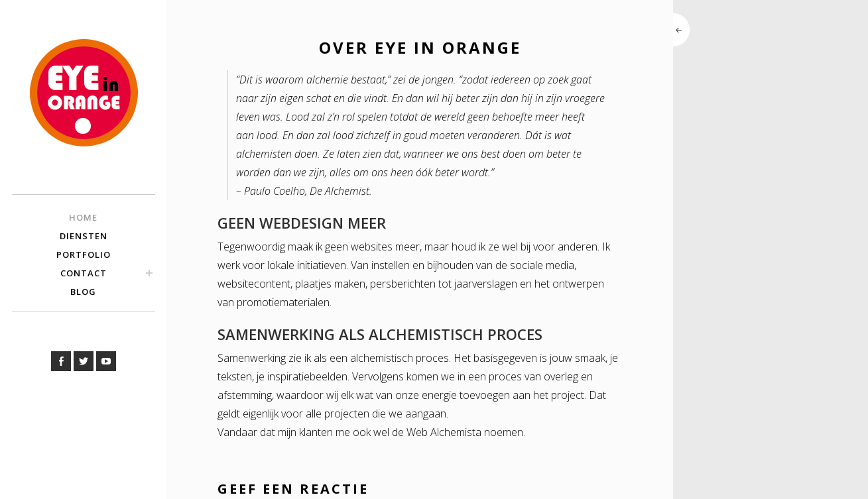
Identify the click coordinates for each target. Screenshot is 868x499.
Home (83, 217)
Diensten (84, 236)
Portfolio (84, 254)
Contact (84, 273)
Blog (83, 292)
